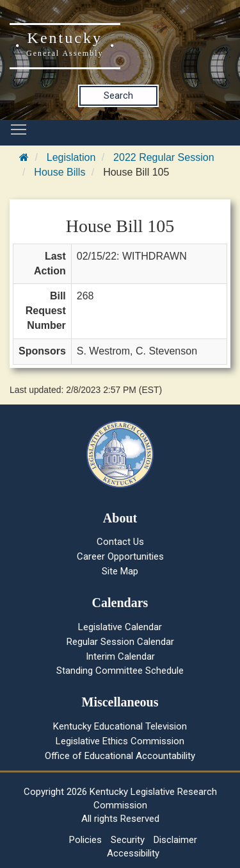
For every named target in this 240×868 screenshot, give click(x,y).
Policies (85, 840)
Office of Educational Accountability (120, 756)
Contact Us (120, 542)
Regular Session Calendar (120, 642)
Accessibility (133, 853)
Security (128, 840)
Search (118, 96)
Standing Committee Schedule (120, 671)
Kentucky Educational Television (120, 726)
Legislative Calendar (120, 627)
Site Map (120, 571)
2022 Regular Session (164, 157)
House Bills (60, 172)
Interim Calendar (120, 656)
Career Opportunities (120, 556)
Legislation (71, 157)
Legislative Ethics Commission (120, 741)
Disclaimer (175, 840)
